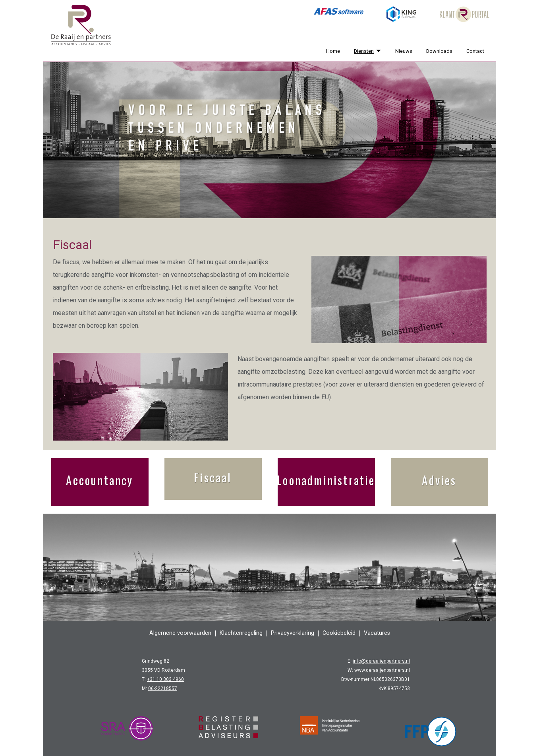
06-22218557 (163, 688)
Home (333, 51)
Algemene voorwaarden (180, 633)
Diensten (364, 51)
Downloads (439, 51)
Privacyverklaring (293, 633)
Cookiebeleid (339, 633)
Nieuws (404, 51)
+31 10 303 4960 (165, 679)
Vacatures (377, 633)
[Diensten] (377, 51)
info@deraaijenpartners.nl (381, 661)
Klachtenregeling (241, 633)
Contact (475, 51)
